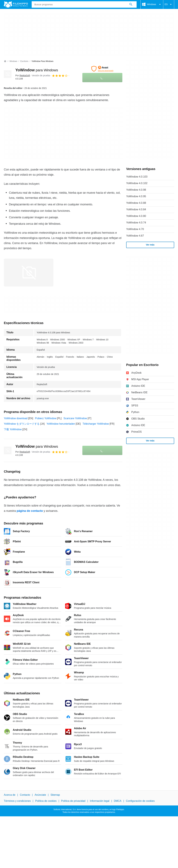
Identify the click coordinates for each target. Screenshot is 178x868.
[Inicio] (5, 61)
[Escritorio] (24, 61)
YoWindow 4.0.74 (136, 223)
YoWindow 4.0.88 (136, 203)
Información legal (100, 801)
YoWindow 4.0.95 (136, 196)
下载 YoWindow (13, 429)
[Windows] (13, 61)
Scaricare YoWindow (75, 418)
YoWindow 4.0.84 (136, 209)
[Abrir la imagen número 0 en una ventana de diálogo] (29, 273)
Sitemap (55, 795)
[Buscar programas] (131, 4)
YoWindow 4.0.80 (136, 216)
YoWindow (37, 70)
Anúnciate (40, 795)
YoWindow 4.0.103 (137, 177)
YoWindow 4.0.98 (136, 190)
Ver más (150, 245)
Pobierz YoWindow (46, 418)
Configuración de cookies (140, 801)
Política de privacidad (73, 801)
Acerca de (10, 795)
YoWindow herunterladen (61, 424)
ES (169, 4)
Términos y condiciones (17, 801)
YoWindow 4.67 (135, 236)
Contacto (25, 795)
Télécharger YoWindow (96, 424)
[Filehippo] (16, 4)
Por (23, 75)
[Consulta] (84, 4)
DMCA (118, 801)
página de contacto (30, 511)
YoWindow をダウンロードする (22, 424)
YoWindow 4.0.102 (137, 183)
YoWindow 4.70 (135, 229)
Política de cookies (46, 801)
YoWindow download (16, 418)
